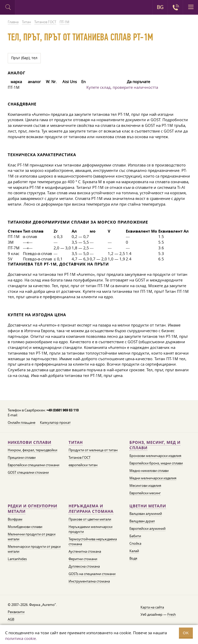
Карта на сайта (152, 607)
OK (186, 633)
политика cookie (20, 638)
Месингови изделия (145, 486)
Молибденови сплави (25, 527)
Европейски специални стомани (34, 465)
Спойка (135, 543)
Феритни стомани (83, 559)
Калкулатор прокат (55, 422)
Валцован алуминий (146, 514)
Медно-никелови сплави (149, 471)
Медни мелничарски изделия (153, 478)
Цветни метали (148, 506)
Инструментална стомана (89, 581)
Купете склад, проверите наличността (122, 87)
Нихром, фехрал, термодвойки (32, 450)
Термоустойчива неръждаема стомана (93, 541)
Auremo (36, 8)
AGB (11, 619)
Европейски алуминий (147, 528)
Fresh (172, 614)
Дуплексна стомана (84, 566)
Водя (133, 558)
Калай (134, 551)
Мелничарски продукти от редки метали (34, 549)
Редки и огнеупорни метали (32, 509)
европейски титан (83, 465)
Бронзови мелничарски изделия (155, 456)
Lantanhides (17, 559)
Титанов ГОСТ (80, 457)
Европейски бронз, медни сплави (156, 463)
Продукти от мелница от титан (93, 450)
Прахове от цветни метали (90, 519)
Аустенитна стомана (85, 551)
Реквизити (16, 612)
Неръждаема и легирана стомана (91, 509)
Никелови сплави (30, 442)
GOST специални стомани (28, 472)
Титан (76, 442)
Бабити (135, 536)
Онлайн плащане (22, 422)
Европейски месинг (145, 493)
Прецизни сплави (22, 457)
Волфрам (15, 519)
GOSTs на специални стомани (92, 574)
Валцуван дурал (142, 521)
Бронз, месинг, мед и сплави (155, 445)
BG (160, 7)
